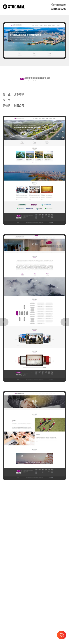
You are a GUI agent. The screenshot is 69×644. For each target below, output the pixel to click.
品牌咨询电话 (58, 7)
